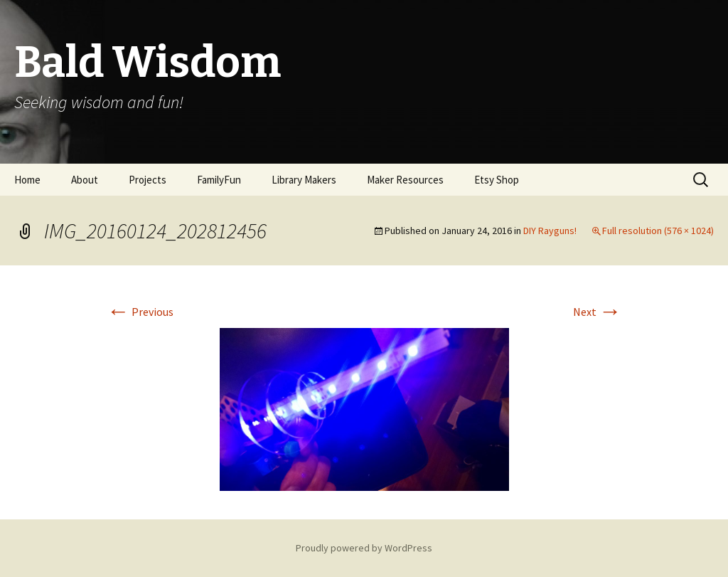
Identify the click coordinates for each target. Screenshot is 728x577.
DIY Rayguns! (550, 231)
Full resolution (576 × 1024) (658, 231)
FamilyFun (219, 180)
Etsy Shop (497, 180)
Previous (140, 312)
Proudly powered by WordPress (364, 548)
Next (597, 312)
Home (27, 180)
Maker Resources (405, 180)
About (85, 180)
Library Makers (304, 180)
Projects (148, 180)
